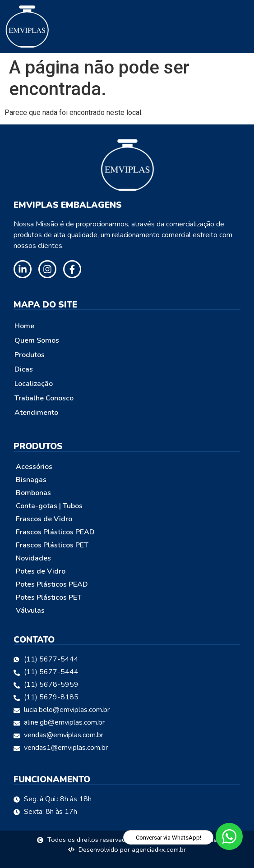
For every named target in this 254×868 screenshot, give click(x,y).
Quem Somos (37, 340)
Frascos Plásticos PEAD (55, 532)
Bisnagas (31, 480)
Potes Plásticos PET (49, 597)
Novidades (33, 558)
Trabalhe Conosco (44, 398)
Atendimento (36, 413)
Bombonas (33, 493)
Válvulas (30, 611)
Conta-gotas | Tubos (49, 506)
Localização (34, 384)
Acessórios (34, 467)
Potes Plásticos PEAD (52, 584)
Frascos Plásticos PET (52, 545)
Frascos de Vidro (44, 519)
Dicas (24, 369)
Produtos (30, 355)
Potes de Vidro (41, 571)
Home (24, 326)
